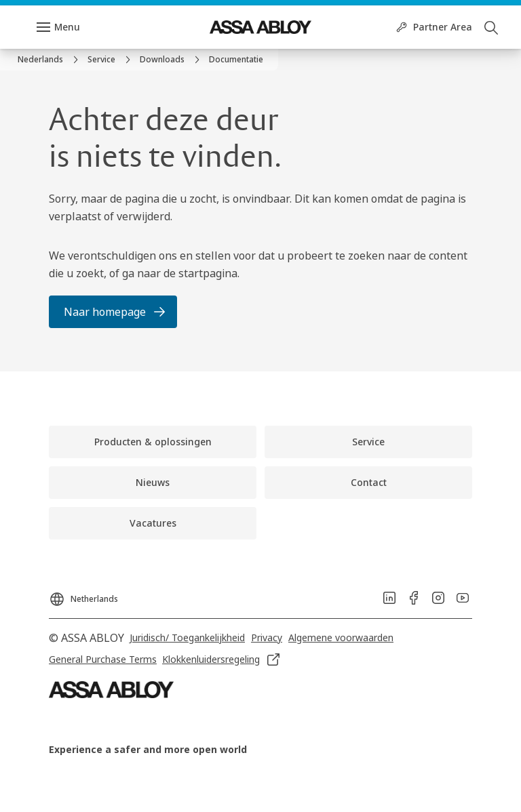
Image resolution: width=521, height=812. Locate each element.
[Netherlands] (83, 595)
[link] (50, 60)
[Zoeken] (492, 27)
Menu (67, 27)
